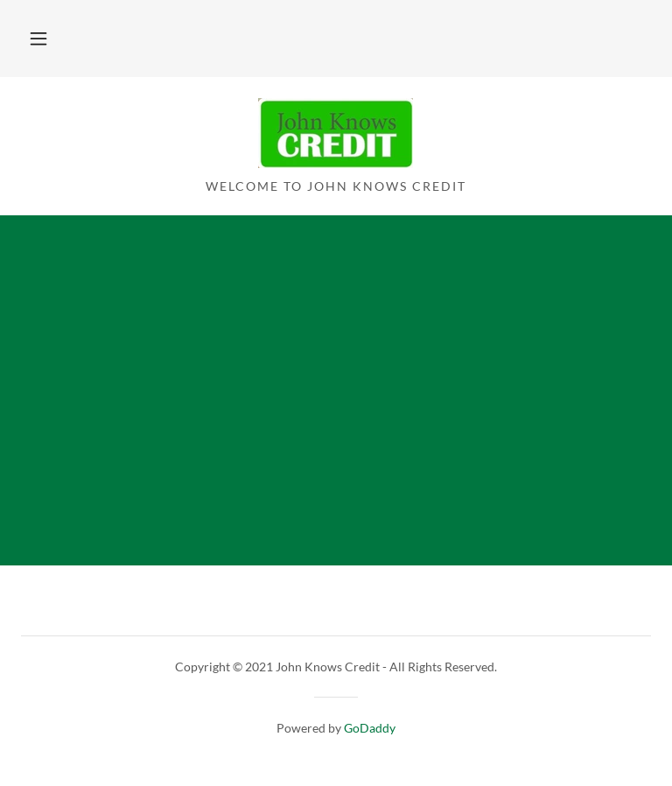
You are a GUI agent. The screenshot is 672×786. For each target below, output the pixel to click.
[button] (38, 39)
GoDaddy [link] (370, 728)
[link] (336, 162)
